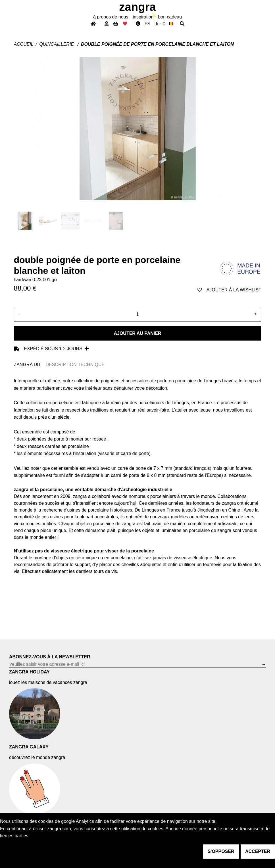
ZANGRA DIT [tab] (27, 365)
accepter (258, 851)
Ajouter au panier (137, 333)
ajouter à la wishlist (229, 290)
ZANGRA (138, 7)
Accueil (23, 44)
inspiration (143, 17)
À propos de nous (111, 17)
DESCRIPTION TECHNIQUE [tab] (75, 365)
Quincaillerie (57, 44)
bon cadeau (170, 17)
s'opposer (221, 851)
